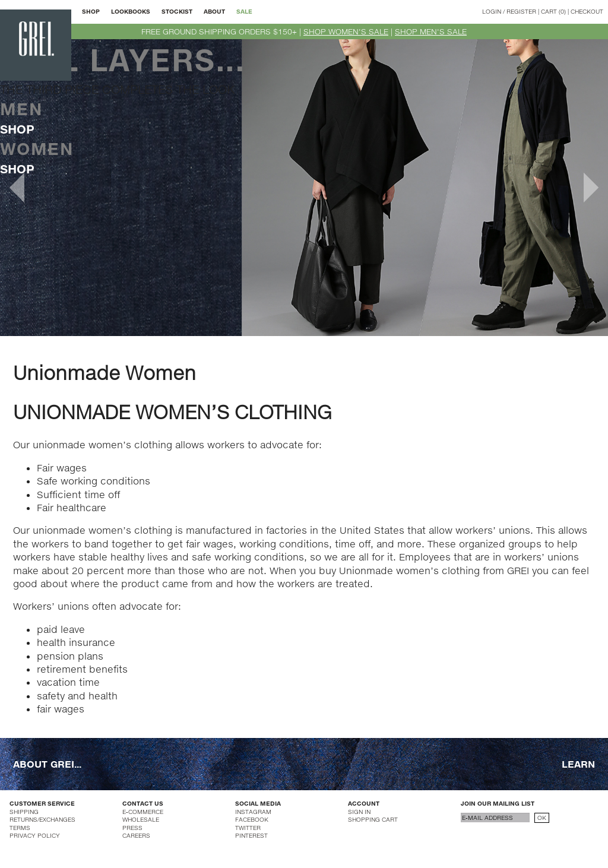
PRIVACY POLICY (35, 835)
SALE (244, 11)
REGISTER (521, 11)
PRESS (132, 828)
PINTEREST (251, 835)
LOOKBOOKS (131, 11)
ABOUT (214, 11)
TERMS (20, 828)
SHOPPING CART (373, 819)
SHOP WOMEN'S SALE (346, 31)
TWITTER (248, 828)
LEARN (578, 764)
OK (542, 818)
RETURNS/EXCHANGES (42, 819)
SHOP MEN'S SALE (431, 31)
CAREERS (136, 835)
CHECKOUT (587, 11)
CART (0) (553, 11)
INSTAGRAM (253, 812)
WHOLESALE (141, 819)
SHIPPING (24, 812)
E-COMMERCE (143, 812)
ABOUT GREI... (47, 764)
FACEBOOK (252, 819)
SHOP (91, 11)
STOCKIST (177, 11)
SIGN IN (359, 812)
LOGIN (492, 11)
